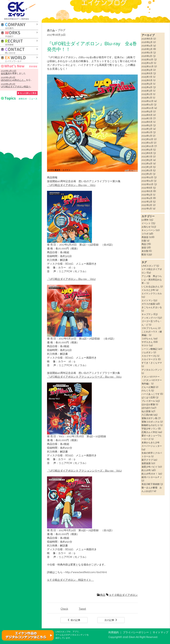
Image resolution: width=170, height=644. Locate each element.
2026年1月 (147, 56)
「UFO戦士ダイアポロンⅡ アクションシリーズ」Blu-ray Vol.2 (84, 471)
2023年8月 (147, 153)
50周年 (145, 220)
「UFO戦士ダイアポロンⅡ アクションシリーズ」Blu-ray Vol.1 (84, 377)
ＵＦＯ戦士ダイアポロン (122, 595)
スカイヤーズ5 (149, 356)
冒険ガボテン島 (149, 418)
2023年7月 (147, 156)
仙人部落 (146, 411)
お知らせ (146, 227)
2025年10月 (148, 66)
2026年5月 (147, 42)
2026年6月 (147, 39)
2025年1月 (147, 98)
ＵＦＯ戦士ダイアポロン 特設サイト (70, 580)
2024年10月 (148, 108)
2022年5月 (147, 195)
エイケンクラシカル (152, 293)
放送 (144, 247)
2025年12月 (147, 59)
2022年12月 (147, 177)
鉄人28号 (146, 470)
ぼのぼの (146, 408)
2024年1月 (147, 136)
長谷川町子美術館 (151, 484)
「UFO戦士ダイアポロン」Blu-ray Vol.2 (71, 279)
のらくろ (146, 390)
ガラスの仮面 (148, 304)
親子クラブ (147, 460)
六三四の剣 (147, 415)
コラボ (145, 234)
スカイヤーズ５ (149, 359)
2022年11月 (147, 181)
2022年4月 (147, 198)
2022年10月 (148, 184)
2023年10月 (148, 146)
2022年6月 (147, 191)
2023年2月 (147, 170)
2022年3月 (147, 202)
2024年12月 (147, 101)
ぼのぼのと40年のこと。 (13, 80)
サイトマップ (160, 632)
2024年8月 (147, 115)
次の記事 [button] (111, 620)
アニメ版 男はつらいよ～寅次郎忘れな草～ (152, 280)
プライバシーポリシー (136, 632)
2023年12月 (147, 139)
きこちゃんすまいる (152, 307)
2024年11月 (147, 105)
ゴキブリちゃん (149, 328)
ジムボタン (147, 352)
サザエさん (147, 342)
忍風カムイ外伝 (149, 432)
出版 (144, 241)
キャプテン (147, 314)
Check (64, 609)
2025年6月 (147, 80)
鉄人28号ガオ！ (150, 474)
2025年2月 (147, 94)
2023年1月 (147, 174)
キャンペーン (148, 230)
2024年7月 (147, 118)
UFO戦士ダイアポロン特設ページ (18, 86)
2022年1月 (147, 208)
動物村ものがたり (151, 425)
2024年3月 (147, 129)
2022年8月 (147, 188)
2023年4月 (147, 163)
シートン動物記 (149, 349)
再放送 (145, 237)
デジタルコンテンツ (152, 370)
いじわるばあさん (151, 286)
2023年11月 (147, 143)
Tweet (82, 609)
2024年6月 (147, 122)
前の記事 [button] (74, 620)
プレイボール (148, 401)
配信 (144, 254)
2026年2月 (147, 53)
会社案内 (5, 73)
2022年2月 (147, 205)
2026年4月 (147, 46)
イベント (146, 223)
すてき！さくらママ (152, 363)
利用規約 (114, 632)
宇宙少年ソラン (149, 429)
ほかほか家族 (148, 404)
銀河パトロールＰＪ (152, 477)
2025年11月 (147, 63)
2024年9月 (147, 111)
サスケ (145, 345)
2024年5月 (147, 125)
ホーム (51, 30)
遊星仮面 (146, 463)
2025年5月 (147, 84)
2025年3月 (147, 91)
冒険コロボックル (151, 422)
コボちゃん (147, 338)
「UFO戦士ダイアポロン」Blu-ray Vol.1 (71, 185)
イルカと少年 (148, 290)
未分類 (145, 251)
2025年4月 (147, 87)
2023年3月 (147, 167)
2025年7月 (147, 77)
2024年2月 (147, 132)
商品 (101, 595)
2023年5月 (147, 160)
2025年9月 (147, 70)
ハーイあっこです (151, 394)
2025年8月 (147, 73)
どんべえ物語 (148, 387)
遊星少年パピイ (149, 467)
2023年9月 (147, 150)
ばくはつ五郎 (148, 397)
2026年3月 (147, 49)
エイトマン (147, 300)
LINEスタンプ (149, 266)
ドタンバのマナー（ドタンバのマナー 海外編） (153, 380)
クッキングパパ (149, 318)
